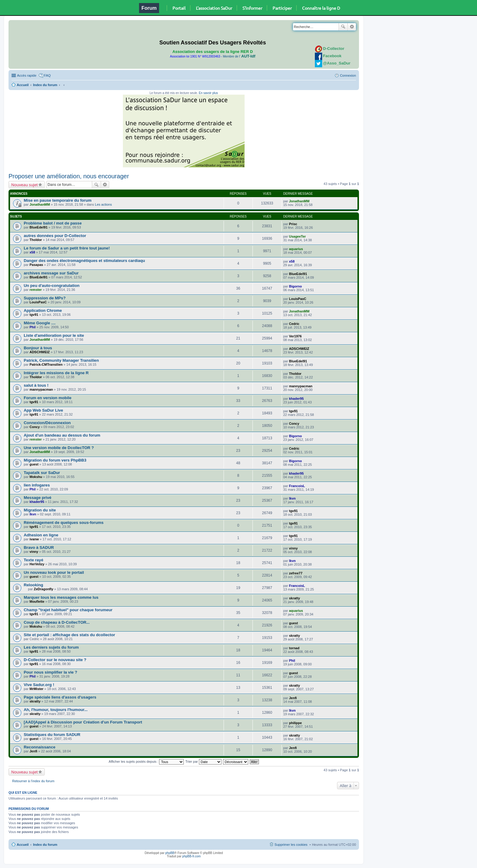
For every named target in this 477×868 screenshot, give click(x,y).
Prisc (293, 224)
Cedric (294, 324)
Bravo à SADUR (39, 547)
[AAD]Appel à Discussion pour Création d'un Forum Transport (83, 722)
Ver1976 (295, 336)
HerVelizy (37, 564)
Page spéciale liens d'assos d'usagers (60, 697)
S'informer (252, 8)
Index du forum (45, 85)
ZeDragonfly (44, 589)
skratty (294, 598)
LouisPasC (38, 302)
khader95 (296, 399)
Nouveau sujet (24, 185)
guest (34, 464)
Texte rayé (33, 560)
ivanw (34, 539)
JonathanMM (40, 204)
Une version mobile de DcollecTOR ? (59, 448)
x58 (32, 252)
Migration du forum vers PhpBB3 (55, 460)
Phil (33, 327)
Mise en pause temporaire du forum (58, 200)
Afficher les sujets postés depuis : (146, 762)
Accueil (23, 85)
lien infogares (37, 485)
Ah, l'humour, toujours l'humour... (56, 710)
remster (36, 290)
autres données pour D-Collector (55, 236)
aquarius (296, 249)
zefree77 (296, 573)
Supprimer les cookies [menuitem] (291, 845)
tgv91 (34, 315)
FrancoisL (297, 486)
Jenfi (293, 698)
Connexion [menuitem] (348, 75)
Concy (35, 427)
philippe (295, 723)
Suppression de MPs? (45, 298)
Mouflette (37, 601)
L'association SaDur (214, 8)
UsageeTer (297, 236)
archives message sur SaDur (51, 273)
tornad (294, 648)
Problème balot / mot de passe (53, 223)
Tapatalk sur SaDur (42, 473)
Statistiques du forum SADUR (52, 735)
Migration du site (40, 510)
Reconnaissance (40, 747)
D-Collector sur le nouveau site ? (55, 660)
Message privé (38, 498)
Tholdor (36, 240)
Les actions (103, 204)
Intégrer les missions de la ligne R (56, 373)
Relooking (33, 585)
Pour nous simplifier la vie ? (50, 672)
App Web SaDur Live (43, 410)
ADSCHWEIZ (40, 352)
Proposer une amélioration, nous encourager (69, 176)
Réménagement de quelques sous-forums (64, 523)
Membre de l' (239, 56)
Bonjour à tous (38, 348)
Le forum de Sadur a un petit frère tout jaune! (67, 248)
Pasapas (36, 265)
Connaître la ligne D (321, 8)
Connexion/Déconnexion (47, 423)
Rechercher (343, 27)
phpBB (170, 853)
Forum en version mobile (48, 398)
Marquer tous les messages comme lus (61, 597)
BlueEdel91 (38, 227)
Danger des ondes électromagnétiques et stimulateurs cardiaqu (84, 261)
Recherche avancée (352, 27)
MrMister (37, 689)
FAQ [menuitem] (47, 75)
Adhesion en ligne (41, 535)
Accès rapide (27, 75)
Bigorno (295, 286)
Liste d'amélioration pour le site (54, 335)
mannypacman (41, 389)
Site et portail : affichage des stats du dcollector (69, 635)
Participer (282, 8)
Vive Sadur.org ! (39, 685)
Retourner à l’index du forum (33, 781)
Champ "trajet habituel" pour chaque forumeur (68, 610)
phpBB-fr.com (191, 856)
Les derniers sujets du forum (51, 647)
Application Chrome (43, 310)
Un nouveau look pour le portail (54, 572)
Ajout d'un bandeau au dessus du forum (62, 435)
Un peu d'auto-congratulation (52, 286)
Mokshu (36, 477)
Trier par (203, 762)
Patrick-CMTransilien (46, 364)
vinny (34, 552)
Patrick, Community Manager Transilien (61, 360)
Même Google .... (40, 323)
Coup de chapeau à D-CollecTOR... (57, 622)
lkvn (292, 498)
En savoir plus (208, 93)
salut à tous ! (36, 385)
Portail (179, 8)
